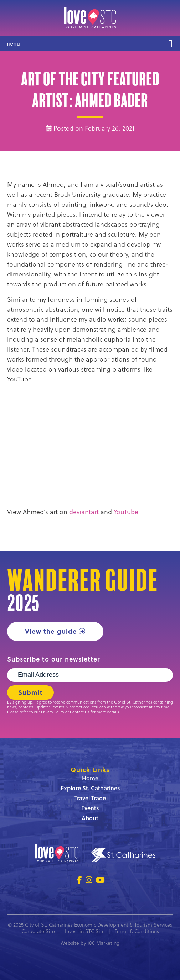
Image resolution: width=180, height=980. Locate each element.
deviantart (84, 512)
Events (90, 808)
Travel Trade (90, 798)
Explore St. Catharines (90, 788)
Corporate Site (38, 931)
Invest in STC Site (85, 931)
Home (90, 778)
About (90, 818)
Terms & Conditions (137, 931)
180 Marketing (103, 943)
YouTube (126, 512)
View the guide (51, 631)
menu (13, 44)
